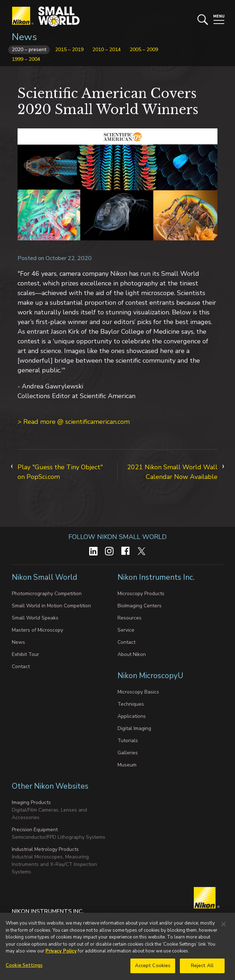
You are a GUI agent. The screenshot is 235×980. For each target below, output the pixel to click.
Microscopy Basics (138, 692)
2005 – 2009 (144, 50)
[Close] (224, 926)
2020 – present (29, 50)
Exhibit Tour (25, 654)
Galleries (128, 753)
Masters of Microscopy (37, 630)
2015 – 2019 (69, 50)
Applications (132, 716)
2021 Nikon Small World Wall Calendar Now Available (172, 472)
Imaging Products (31, 802)
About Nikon (132, 654)
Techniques (131, 704)
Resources (130, 618)
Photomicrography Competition (47, 594)
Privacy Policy (61, 953)
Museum (127, 765)
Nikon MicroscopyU (150, 676)
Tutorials (128, 741)
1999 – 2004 (26, 59)
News (24, 37)
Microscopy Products (141, 594)
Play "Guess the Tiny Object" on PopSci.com (60, 472)
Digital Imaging (134, 728)
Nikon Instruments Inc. (157, 577)
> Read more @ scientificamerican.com (74, 422)
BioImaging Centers (140, 606)
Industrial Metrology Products (45, 849)
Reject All (202, 968)
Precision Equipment (35, 830)
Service (126, 630)
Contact (21, 667)
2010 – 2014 (107, 50)
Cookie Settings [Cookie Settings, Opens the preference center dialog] (24, 967)
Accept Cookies (153, 968)
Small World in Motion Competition (51, 606)
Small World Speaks (35, 618)
